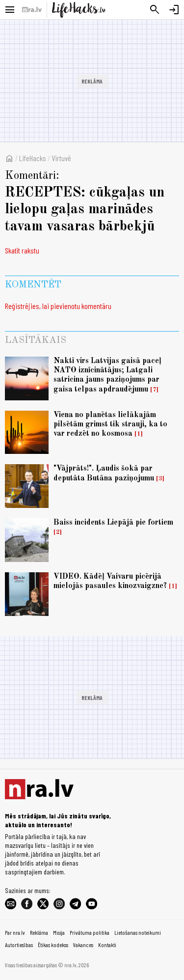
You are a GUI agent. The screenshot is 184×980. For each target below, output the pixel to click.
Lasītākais (36, 340)
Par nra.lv (15, 932)
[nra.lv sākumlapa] (32, 10)
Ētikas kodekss (53, 945)
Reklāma (39, 932)
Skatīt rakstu (22, 250)
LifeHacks (33, 158)
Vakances (83, 945)
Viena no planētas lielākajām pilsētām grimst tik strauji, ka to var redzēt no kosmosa (110, 424)
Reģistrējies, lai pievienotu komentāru (58, 306)
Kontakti (107, 945)
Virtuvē (61, 158)
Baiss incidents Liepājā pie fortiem (113, 523)
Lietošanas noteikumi (138, 932)
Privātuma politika (90, 932)
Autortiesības (19, 945)
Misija (59, 932)
